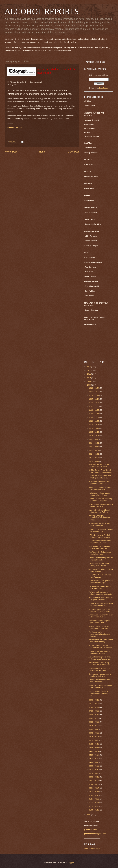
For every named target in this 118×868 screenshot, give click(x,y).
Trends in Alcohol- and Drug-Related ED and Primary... (99, 610)
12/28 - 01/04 (94, 388)
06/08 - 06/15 (94, 729)
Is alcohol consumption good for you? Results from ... (100, 622)
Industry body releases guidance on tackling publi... (101, 530)
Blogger (71, 863)
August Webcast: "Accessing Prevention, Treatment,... (99, 547)
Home (42, 152)
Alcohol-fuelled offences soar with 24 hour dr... (99, 681)
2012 (89, 370)
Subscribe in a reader (92, 848)
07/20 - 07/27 (94, 707)
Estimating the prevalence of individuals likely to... (99, 652)
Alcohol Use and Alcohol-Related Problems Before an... (101, 604)
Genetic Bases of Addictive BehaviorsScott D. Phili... (99, 627)
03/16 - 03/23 (94, 773)
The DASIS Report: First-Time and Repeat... (100, 576)
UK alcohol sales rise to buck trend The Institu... (99, 525)
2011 (89, 374)
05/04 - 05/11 (94, 747)
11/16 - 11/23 (94, 410)
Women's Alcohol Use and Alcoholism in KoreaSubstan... (101, 646)
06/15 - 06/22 (94, 726)
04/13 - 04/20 (94, 758)
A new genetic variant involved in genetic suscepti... (101, 505)
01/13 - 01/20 (94, 806)
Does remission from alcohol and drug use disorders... (101, 599)
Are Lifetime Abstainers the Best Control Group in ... (101, 570)
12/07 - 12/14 (94, 399)
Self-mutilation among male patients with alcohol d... (99, 465)
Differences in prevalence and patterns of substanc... (100, 482)
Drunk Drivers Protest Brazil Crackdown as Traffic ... (99, 511)
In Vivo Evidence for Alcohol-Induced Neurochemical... (99, 536)
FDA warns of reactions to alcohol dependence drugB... (100, 593)
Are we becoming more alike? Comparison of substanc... (100, 658)
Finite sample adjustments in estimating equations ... (99, 669)
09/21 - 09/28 (94, 439)
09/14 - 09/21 (94, 443)
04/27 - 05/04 (94, 751)
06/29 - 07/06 (94, 718)
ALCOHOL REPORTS (42, 11)
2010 (89, 378)
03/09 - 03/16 (94, 777)
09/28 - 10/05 (94, 436)
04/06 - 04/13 (94, 762)
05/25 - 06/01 (94, 737)
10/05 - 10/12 (94, 432)
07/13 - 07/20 (94, 711)
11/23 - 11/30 (94, 406)
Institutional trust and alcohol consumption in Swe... (99, 494)
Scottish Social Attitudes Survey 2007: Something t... (100, 686)
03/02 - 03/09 (94, 780)
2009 (89, 381)
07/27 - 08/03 (94, 704)
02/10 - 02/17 (94, 791)
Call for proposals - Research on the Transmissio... (101, 587)
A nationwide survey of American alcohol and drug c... (101, 616)
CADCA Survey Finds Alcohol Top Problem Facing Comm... (100, 471)
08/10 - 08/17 (94, 461)
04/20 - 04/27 (94, 755)
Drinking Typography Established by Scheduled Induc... (99, 518)
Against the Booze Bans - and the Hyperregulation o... (100, 477)
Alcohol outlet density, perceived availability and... (101, 559)
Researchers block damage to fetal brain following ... (100, 675)
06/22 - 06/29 (94, 722)
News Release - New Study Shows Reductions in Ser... (100, 664)
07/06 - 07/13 (94, 715)
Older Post (73, 152)
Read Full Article (14, 127)
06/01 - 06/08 (94, 733)
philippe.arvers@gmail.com (95, 834)
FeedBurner (104, 88)
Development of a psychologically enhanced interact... (99, 634)
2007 (89, 815)
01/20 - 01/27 (94, 802)
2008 (89, 385)
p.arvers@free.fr (91, 830)
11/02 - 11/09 (94, 417)
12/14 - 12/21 (94, 395)
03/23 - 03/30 (94, 769)
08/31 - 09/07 (94, 450)
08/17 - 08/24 (94, 458)
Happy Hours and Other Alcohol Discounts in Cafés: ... (100, 488)
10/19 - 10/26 (94, 425)
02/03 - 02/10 (94, 795)
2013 (89, 367)
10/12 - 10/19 (94, 428)
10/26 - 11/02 (94, 421)
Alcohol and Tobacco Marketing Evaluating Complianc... (100, 500)
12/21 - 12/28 (94, 392)
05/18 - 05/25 (94, 740)
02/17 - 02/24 (94, 788)
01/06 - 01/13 (94, 810)
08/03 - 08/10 (94, 700)
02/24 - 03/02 (94, 784)
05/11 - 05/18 (94, 744)
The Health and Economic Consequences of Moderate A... (100, 693)
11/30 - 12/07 (94, 403)
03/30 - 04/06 (94, 766)
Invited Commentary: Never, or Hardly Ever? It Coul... (100, 564)
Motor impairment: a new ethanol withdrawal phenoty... (101, 641)
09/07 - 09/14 (94, 447)
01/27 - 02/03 (94, 799)
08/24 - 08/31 (94, 454)
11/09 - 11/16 (94, 414)
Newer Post (11, 152)
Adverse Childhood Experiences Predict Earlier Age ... (101, 582)
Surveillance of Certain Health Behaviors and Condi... (100, 542)
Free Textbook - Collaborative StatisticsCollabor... (100, 553)
